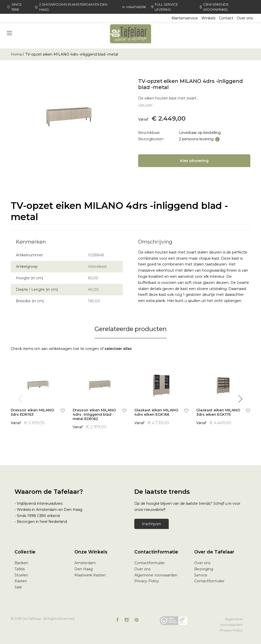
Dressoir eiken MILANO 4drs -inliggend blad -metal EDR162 (94, 414)
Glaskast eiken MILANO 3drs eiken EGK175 (218, 412)
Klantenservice (185, 18)
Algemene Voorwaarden (231, 622)
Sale (18, 587)
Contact (226, 18)
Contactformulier (149, 563)
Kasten (21, 581)
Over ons (245, 18)
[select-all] (118, 349)
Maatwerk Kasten (90, 575)
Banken (21, 563)
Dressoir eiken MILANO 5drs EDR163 (32, 412)
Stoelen (21, 575)
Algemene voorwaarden (156, 575)
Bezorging (204, 569)
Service (201, 575)
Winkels (208, 18)
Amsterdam (85, 563)
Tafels (20, 569)
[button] (63, 411)
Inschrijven (152, 524)
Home (16, 54)
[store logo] (130, 34)
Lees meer (147, 105)
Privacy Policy (147, 581)
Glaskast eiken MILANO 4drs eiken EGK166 (156, 412)
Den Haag (84, 569)
